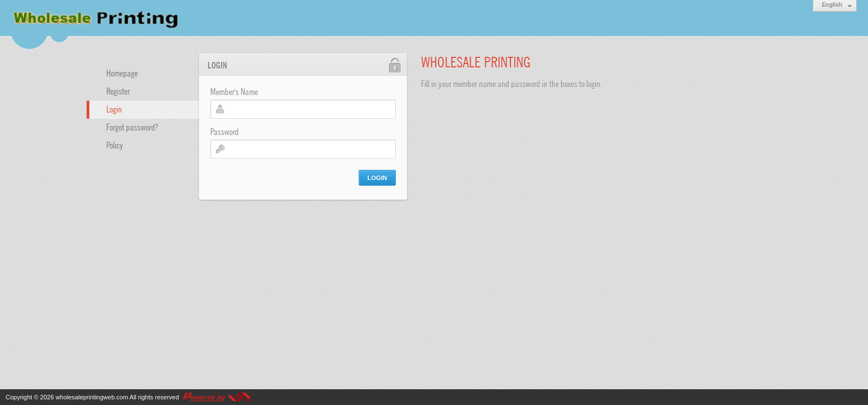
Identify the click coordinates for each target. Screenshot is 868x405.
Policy (115, 145)
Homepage (122, 73)
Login (114, 109)
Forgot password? (132, 127)
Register (118, 91)
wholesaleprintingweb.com (92, 397)
